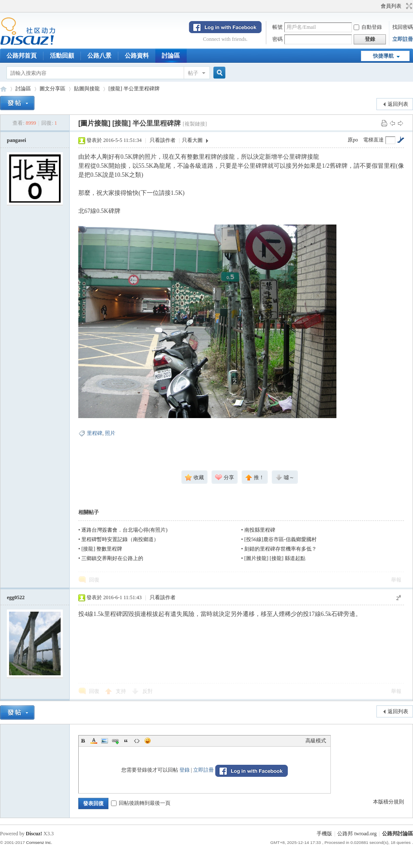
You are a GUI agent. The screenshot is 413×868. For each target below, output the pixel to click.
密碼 (277, 39)
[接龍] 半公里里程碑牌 (134, 89)
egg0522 (16, 597)
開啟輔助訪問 (377, 6)
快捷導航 (383, 56)
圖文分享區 (52, 89)
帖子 (193, 73)
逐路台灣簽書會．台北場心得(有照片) (124, 530)
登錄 (185, 770)
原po (353, 140)
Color (94, 741)
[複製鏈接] (195, 124)
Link (115, 741)
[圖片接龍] (94, 123)
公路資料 (137, 56)
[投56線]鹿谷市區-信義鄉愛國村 (280, 539)
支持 (122, 691)
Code (137, 741)
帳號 (277, 27)
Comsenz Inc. (39, 842)
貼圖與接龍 (87, 89)
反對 (148, 691)
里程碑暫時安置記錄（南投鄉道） (120, 539)
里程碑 (95, 433)
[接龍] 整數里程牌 (102, 549)
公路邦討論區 (3, 89)
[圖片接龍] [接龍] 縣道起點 (275, 558)
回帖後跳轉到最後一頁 (141, 803)
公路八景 (99, 56)
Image (105, 741)
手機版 (324, 834)
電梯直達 (373, 140)
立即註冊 (403, 39)
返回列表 (398, 104)
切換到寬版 (408, 6)
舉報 (396, 580)
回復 (94, 580)
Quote (126, 741)
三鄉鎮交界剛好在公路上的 (112, 558)
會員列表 (391, 6)
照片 (110, 433)
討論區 (171, 56)
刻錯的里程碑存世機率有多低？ (280, 549)
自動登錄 (368, 27)
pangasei (17, 140)
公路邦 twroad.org (357, 834)
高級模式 (316, 741)
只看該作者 (163, 140)
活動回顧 (62, 56)
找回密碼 (403, 27)
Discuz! (34, 834)
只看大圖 (192, 140)
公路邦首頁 (22, 56)
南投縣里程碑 (260, 530)
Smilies (148, 741)
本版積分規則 (388, 802)
